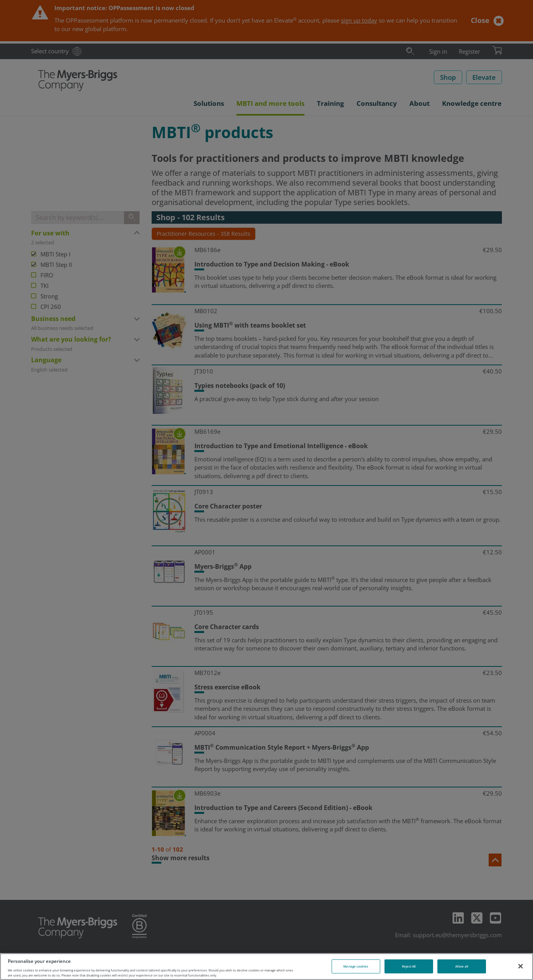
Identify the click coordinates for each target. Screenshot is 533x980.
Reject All (409, 966)
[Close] (521, 966)
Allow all (462, 966)
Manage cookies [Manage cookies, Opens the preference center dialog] (356, 966)
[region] (266, 967)
